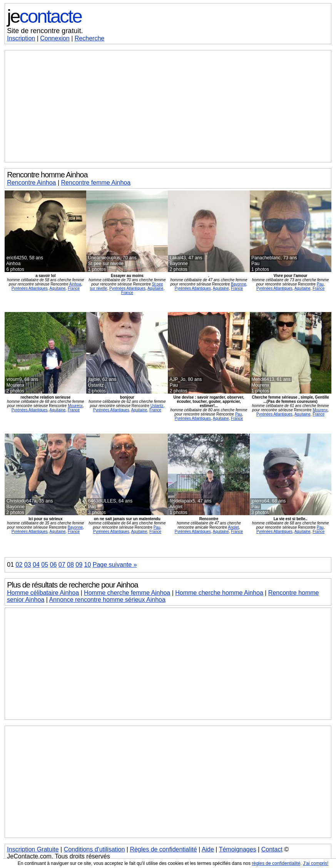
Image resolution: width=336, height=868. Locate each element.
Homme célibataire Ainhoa (43, 593)
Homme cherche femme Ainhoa (127, 593)
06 (53, 565)
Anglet (233, 527)
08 (70, 565)
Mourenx (75, 406)
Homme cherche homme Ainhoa (219, 593)
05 (45, 565)
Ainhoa (75, 284)
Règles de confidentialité (163, 849)
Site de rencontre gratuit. (45, 31)
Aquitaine (58, 288)
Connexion (55, 38)
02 (19, 565)
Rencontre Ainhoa (31, 183)
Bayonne (238, 284)
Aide (208, 849)
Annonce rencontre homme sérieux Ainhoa (107, 600)
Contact (272, 849)
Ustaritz (157, 406)
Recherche (89, 38)
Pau (320, 284)
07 (62, 565)
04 (36, 565)
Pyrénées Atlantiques (30, 288)
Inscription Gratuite (33, 849)
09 (79, 565)
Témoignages (238, 849)
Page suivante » (115, 565)
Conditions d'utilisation (94, 849)
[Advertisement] (168, 106)
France (74, 288)
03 (28, 565)
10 (88, 565)
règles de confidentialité (276, 863)
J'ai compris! (316, 863)
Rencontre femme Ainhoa (96, 183)
